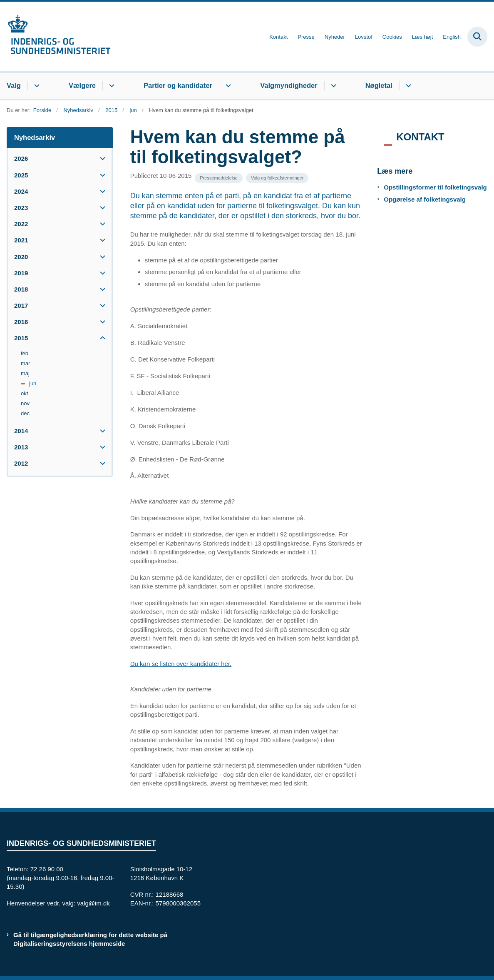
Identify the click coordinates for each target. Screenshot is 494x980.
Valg (14, 85)
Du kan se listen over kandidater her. (181, 664)
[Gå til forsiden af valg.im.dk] (55, 36)
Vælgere (82, 85)
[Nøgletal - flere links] (407, 86)
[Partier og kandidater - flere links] (227, 86)
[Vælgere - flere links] (110, 86)
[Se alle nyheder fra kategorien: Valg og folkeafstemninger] (277, 178)
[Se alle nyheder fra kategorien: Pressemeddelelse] (219, 178)
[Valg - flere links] (36, 86)
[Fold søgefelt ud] (477, 37)
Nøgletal (379, 85)
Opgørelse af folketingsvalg (425, 199)
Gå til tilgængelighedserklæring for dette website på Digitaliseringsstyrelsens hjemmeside (90, 939)
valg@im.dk (93, 903)
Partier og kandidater (178, 85)
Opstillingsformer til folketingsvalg (435, 187)
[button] (101, 158)
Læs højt (423, 37)
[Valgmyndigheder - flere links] (332, 86)
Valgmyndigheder (289, 85)
